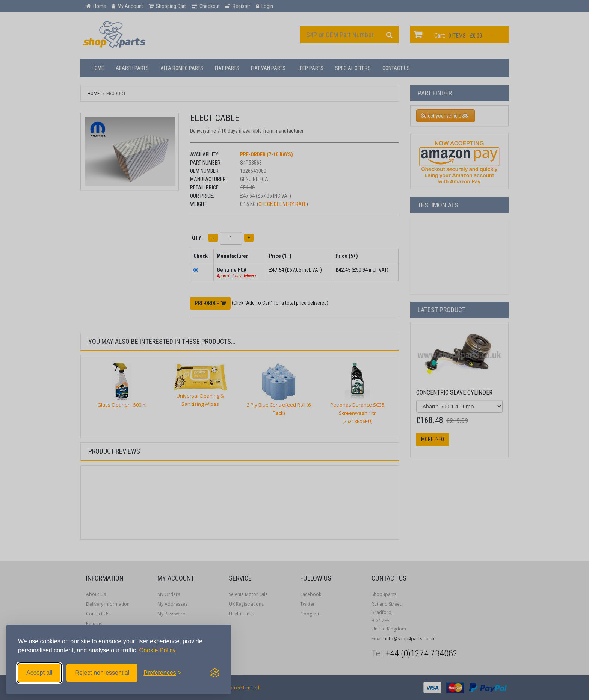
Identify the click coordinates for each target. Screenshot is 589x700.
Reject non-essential (102, 673)
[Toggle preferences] (162, 673)
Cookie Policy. (158, 650)
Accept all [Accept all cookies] (39, 673)
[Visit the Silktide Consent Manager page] (215, 673)
